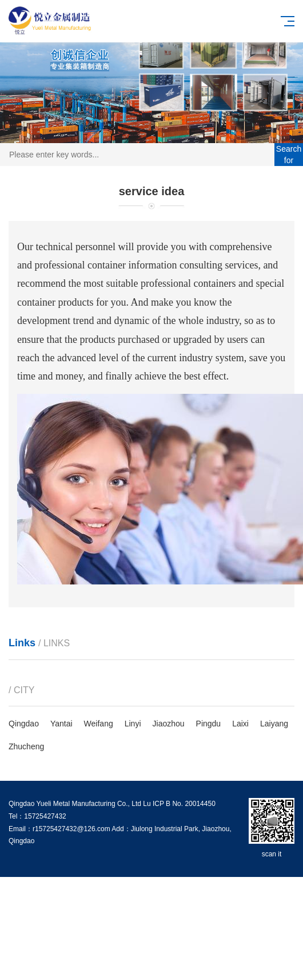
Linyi (133, 724)
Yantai (61, 724)
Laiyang (274, 724)
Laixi (240, 724)
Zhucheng (26, 746)
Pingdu (209, 724)
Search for (289, 155)
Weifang (99, 724)
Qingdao (24, 724)
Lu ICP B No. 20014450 (179, 804)
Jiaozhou (169, 724)
